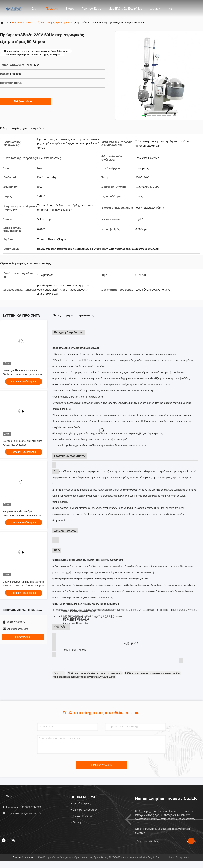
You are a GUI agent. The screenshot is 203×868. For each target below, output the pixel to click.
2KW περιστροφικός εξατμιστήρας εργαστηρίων (95, 673)
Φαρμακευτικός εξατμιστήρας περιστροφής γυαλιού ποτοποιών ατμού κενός (23, 515)
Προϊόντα (52, 9)
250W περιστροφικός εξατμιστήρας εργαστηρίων (153, 673)
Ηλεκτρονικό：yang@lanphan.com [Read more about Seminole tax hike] (22, 813)
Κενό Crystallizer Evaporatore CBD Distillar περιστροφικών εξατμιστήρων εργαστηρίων (22, 374)
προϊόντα (17, 23)
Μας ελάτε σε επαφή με (125, 9)
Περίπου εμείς (91, 9)
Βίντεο (70, 9)
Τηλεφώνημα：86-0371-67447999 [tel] (22, 807)
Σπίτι (35, 9)
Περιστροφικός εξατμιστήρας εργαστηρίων (47, 23)
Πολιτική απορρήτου (23, 857)
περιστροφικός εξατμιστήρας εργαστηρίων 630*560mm (84, 677)
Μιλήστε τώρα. (25, 101)
